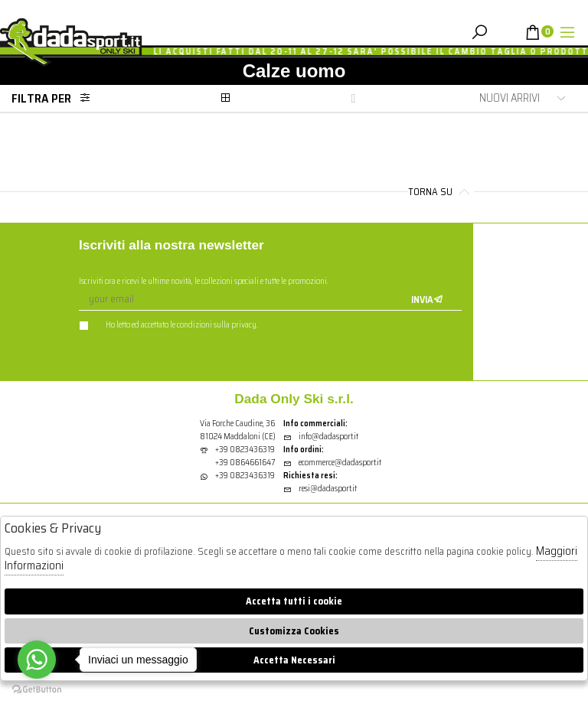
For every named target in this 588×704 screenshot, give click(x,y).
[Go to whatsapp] (37, 660)
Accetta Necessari (294, 660)
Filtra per (55, 98)
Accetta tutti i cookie (294, 601)
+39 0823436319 (245, 450)
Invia (427, 300)
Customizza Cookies (294, 631)
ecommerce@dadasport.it (332, 463)
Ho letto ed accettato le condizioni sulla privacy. (168, 325)
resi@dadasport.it (320, 489)
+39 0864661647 (245, 463)
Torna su (441, 192)
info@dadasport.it (321, 437)
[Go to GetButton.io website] (37, 689)
